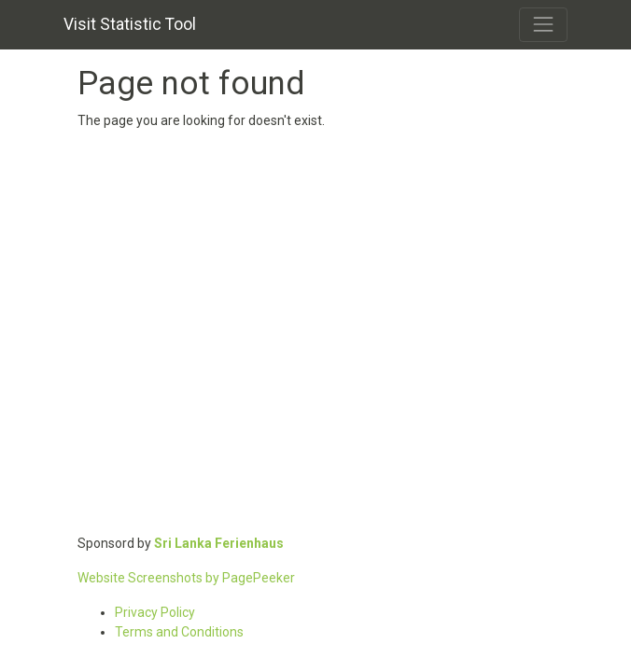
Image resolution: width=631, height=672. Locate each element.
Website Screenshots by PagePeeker (186, 578)
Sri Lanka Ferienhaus (219, 543)
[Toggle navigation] (543, 24)
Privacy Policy (155, 612)
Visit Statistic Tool (130, 24)
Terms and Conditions (179, 632)
